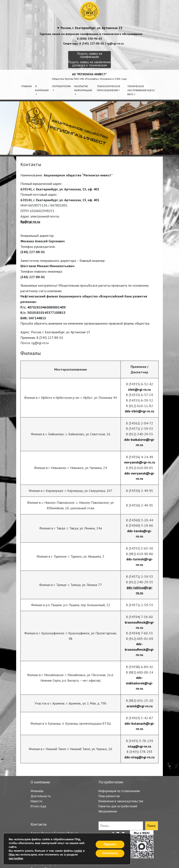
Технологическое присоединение (109, 88)
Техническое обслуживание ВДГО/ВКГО (141, 90)
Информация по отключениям (119, 791)
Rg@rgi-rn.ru (30, 222)
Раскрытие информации (83, 88)
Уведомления (108, 811)
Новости (36, 801)
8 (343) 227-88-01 (92, 43)
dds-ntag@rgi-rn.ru (139, 757)
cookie (78, 851)
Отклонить (110, 853)
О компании (42, 88)
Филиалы (37, 791)
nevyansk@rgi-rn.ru (140, 462)
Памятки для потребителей (118, 806)
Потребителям (61, 86)
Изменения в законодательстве (121, 801)
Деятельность (41, 796)
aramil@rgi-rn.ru (140, 706)
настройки (16, 858)
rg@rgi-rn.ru (115, 43)
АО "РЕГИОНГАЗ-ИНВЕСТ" (89, 74)
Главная (26, 86)
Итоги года (38, 806)
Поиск (151, 826)
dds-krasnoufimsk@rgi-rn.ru (140, 649)
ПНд (12, 855)
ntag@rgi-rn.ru (139, 746)
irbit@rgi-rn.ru (139, 389)
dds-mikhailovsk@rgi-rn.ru (139, 683)
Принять (110, 844)
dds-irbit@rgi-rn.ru (139, 411)
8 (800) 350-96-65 (89, 39)
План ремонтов (109, 796)
